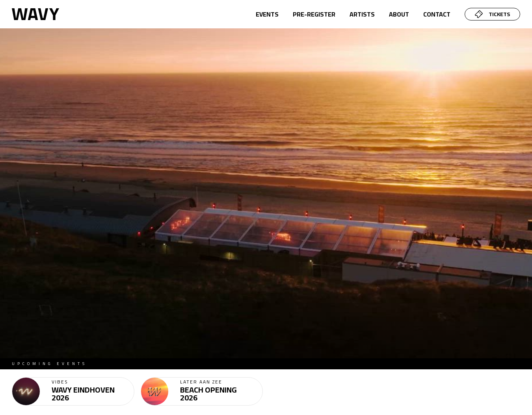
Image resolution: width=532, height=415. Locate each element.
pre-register (314, 14)
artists (362, 14)
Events (267, 14)
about (399, 14)
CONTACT (437, 14)
